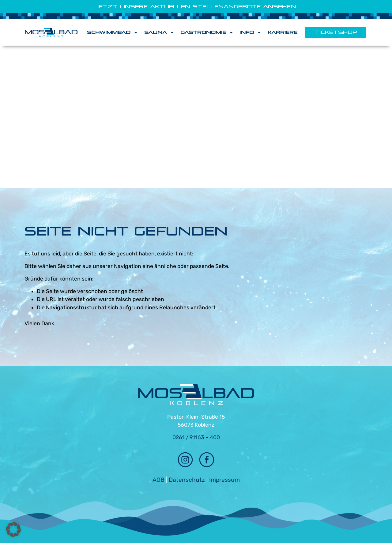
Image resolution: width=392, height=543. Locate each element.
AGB (158, 480)
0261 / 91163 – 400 (196, 437)
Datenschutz (187, 480)
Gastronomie (207, 32)
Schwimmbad (112, 32)
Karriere (283, 32)
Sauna (159, 32)
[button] (13, 530)
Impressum (224, 480)
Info (250, 32)
